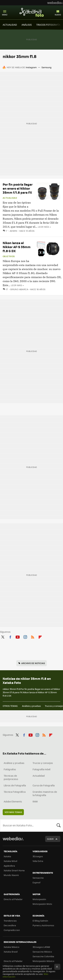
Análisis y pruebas (31, 706)
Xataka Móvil (10, 861)
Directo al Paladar (13, 899)
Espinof (36, 882)
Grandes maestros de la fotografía (45, 793)
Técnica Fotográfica (15, 792)
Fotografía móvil (41, 769)
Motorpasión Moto (42, 904)
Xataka (7, 856)
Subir (50, 839)
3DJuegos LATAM (41, 947)
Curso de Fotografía (44, 785)
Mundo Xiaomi (11, 875)
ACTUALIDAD (10, 25)
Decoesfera (10, 925)
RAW (35, 801)
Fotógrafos (10, 769)
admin (14, 231)
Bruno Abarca (19, 289)
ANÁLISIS (27, 25)
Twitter (3, 636)
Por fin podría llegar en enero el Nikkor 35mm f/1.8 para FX (18, 188)
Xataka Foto (32, 12)
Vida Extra (38, 861)
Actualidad (10, 198)
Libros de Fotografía (15, 785)
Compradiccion (12, 930)
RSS (33, 636)
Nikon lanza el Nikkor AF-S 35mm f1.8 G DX (17, 247)
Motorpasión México (43, 961)
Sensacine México (42, 952)
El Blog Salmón (40, 921)
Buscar (59, 825)
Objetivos (9, 256)
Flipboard (40, 636)
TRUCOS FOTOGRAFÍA (48, 25)
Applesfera (9, 866)
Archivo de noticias (33, 663)
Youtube (18, 636)
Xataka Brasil (11, 952)
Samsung (46, 67)
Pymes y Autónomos (43, 925)
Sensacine (38, 878)
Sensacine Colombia (43, 956)
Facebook (10, 636)
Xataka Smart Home (14, 870)
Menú (5, 15)
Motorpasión (39, 899)
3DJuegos (38, 856)
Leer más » (44, 227)
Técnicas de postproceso (11, 777)
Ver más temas (13, 812)
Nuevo (58, 15)
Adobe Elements (13, 801)
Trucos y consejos (43, 763)
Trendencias (10, 921)
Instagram (31, 67)
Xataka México (12, 947)
